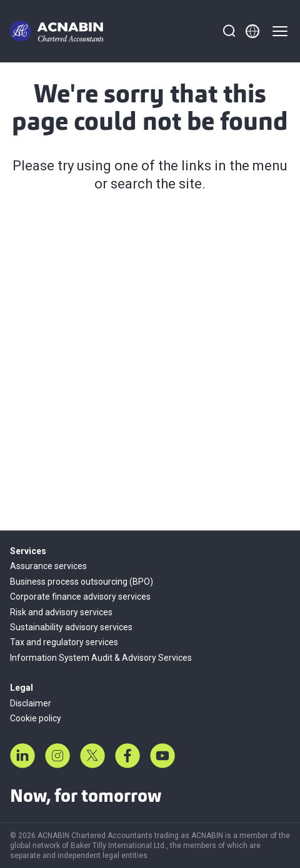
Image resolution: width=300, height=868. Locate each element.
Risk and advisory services (61, 612)
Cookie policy (36, 718)
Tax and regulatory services (64, 642)
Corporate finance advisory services (80, 597)
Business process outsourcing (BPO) (82, 582)
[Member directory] (252, 31)
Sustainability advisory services (71, 627)
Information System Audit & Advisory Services (101, 658)
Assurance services (48, 566)
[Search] (229, 31)
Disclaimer (31, 703)
